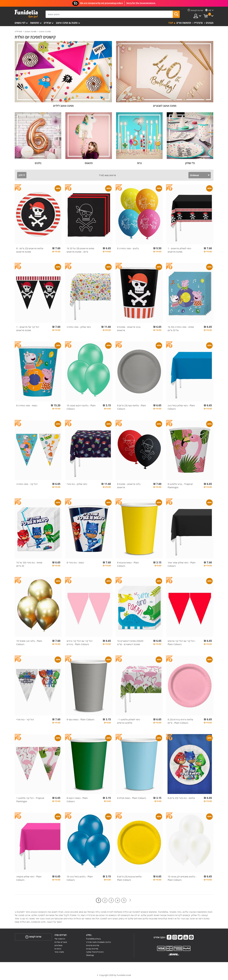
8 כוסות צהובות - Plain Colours (128, 564)
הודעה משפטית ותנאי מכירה (99, 942)
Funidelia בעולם (93, 939)
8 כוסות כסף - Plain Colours (81, 719)
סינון (21, 175)
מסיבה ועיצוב (30, 31)
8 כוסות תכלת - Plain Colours (132, 798)
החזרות (58, 949)
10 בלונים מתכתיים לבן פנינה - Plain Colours (182, 878)
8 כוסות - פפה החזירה (27, 405)
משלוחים (58, 945)
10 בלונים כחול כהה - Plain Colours (80, 878)
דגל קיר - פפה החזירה (27, 484)
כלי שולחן (190, 163)
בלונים (38, 163)
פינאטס (89, 163)
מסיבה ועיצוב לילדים (63, 106)
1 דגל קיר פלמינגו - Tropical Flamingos (30, 800)
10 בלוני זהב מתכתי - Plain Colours (29, 643)
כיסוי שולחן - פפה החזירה (79, 327)
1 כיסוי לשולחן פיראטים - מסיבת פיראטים (179, 250)
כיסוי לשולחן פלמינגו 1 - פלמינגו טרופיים (129, 721)
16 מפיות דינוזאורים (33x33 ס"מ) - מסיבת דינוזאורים (130, 643)
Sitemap (90, 955)
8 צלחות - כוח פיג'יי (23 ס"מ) (181, 798)
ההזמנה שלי (60, 939)
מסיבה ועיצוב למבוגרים (165, 106)
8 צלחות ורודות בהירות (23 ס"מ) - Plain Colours (180, 721)
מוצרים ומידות (61, 942)
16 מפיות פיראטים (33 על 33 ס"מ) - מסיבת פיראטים (80, 250)
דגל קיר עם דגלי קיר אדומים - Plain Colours (182, 643)
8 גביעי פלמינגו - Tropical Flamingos (180, 486)
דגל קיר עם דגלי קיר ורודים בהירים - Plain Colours (80, 643)
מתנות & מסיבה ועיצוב (67, 23)
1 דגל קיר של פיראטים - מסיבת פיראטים (28, 329)
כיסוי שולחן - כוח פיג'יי (77, 484)
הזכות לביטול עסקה (95, 952)
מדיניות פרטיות (93, 945)
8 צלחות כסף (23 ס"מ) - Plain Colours (132, 407)
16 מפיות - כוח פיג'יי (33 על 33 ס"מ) (29, 564)
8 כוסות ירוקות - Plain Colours (77, 800)
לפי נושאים (20, 23)
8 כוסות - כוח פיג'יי (75, 563)
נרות (139, 163)
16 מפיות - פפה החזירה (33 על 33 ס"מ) (181, 329)
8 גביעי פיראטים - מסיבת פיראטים (129, 329)
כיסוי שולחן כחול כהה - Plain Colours (181, 407)
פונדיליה (18, 31)
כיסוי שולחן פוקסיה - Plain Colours (29, 878)
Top (171, 23)
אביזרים (47, 23)
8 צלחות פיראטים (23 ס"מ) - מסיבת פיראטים (30, 250)
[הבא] (130, 900)
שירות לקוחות (33, 937)
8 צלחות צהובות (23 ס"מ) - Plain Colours (130, 878)
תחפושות (35, 23)
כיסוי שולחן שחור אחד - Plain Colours (182, 564)
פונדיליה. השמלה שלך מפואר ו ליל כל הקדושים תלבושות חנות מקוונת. (26, 14)
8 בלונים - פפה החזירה (128, 248)
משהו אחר (59, 952)
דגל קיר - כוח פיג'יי (25, 719)
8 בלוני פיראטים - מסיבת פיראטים (129, 486)
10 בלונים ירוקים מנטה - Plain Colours (81, 407)
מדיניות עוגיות (92, 949)
